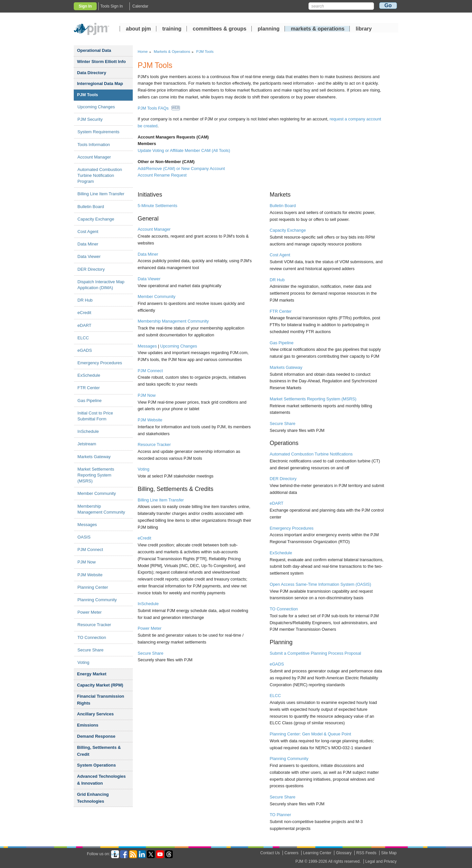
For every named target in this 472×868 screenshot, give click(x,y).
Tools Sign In (112, 6)
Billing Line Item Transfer (101, 194)
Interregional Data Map (100, 84)
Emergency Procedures (100, 363)
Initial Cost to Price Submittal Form (95, 416)
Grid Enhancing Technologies (93, 798)
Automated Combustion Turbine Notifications (311, 454)
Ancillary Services (95, 714)
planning (269, 29)
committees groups (220, 29)
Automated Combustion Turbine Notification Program (100, 175)
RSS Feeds (366, 853)
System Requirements (98, 132)
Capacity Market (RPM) (100, 685)
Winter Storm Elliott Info (101, 62)
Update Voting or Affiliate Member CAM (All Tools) (184, 150)
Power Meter (89, 612)
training (173, 29)
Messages (87, 525)
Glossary (344, 853)
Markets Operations (172, 52)
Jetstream (87, 444)
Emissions (88, 725)
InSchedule (88, 431)
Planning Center (93, 587)
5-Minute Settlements (157, 206)
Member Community (97, 493)
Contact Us (270, 853)
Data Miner (88, 244)
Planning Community (97, 600)
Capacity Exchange (96, 219)
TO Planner (280, 815)
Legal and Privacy (381, 861)
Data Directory (92, 73)
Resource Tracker (94, 625)
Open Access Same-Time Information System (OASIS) (321, 584)
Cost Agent (88, 232)
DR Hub (85, 300)
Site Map (389, 853)
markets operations (318, 29)
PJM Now (87, 562)
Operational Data (94, 50)
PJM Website (90, 575)
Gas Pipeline (89, 401)
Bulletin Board (91, 207)
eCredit (84, 313)
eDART (84, 325)
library (364, 29)
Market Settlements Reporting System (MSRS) (96, 475)
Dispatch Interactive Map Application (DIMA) (101, 285)
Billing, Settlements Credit (99, 751)
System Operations (97, 765)
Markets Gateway (94, 457)
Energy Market (92, 674)
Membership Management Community (101, 509)
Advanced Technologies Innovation (101, 780)
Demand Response (96, 736)
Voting (83, 662)
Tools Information (94, 145)
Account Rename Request (162, 175)
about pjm (138, 29)
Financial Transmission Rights (101, 700)
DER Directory (91, 269)
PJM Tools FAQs (159, 108)
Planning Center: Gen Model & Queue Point (310, 734)
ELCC (83, 338)
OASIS (84, 537)
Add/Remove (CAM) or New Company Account (181, 169)
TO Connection (92, 637)
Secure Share (90, 650)
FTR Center (88, 388)
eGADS (85, 350)
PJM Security (90, 119)
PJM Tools (88, 95)
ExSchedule (89, 375)
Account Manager (94, 157)
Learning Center (317, 853)
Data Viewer (89, 256)
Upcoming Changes (96, 107)
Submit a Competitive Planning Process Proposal (315, 653)
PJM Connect (90, 550)
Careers (292, 853)
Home (143, 52)
